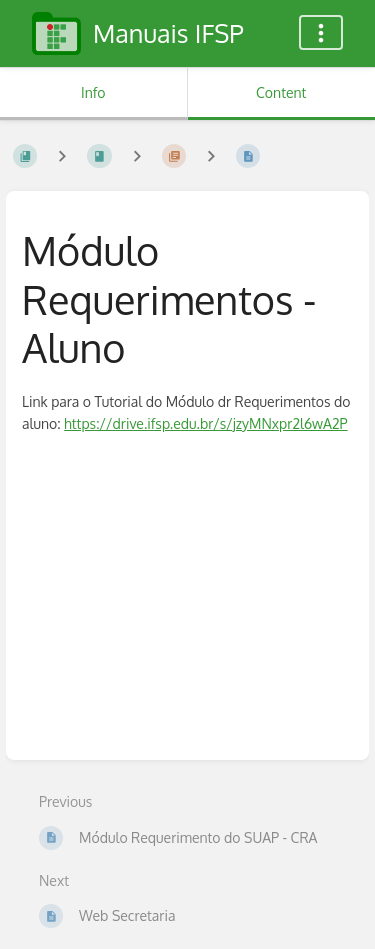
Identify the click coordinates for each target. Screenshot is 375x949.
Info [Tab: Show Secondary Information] (93, 92)
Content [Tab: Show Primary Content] (281, 92)
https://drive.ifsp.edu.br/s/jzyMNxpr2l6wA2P (205, 423)
